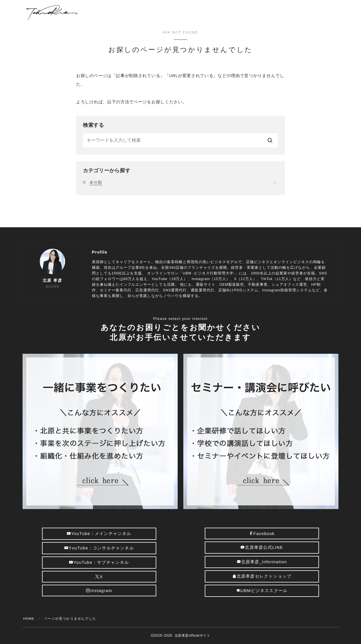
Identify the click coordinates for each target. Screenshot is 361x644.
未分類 (182, 182)
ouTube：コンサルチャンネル (99, 548)
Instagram (99, 590)
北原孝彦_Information (262, 562)
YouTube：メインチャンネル (99, 533)
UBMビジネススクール (262, 590)
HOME (29, 619)
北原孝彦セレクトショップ (262, 576)
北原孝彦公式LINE (262, 547)
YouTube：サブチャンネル (99, 562)
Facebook (262, 533)
